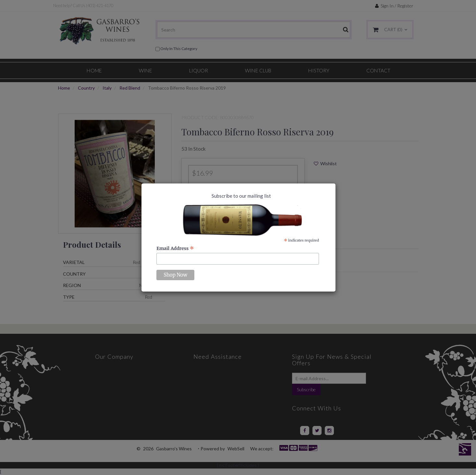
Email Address (175, 248)
